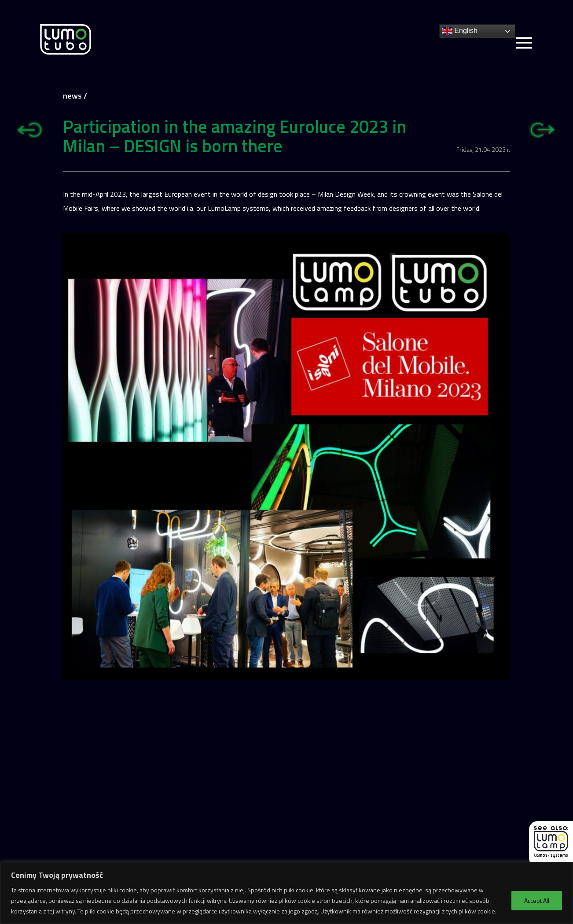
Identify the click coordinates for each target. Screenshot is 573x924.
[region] (286, 893)
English (460, 31)
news (72, 96)
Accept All (537, 900)
